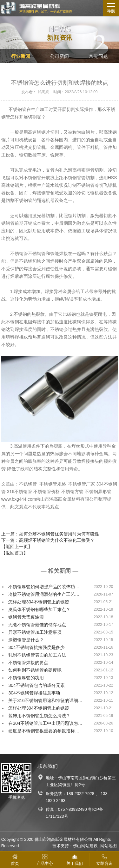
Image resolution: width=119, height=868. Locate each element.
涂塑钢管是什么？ (26, 640)
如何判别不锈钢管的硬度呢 (35, 670)
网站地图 (109, 846)
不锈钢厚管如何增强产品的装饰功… (44, 587)
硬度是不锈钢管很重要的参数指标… (44, 731)
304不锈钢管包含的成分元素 (36, 685)
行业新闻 (21, 56)
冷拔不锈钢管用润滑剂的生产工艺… (44, 594)
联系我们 (48, 766)
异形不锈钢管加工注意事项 (35, 632)
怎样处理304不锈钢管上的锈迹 (39, 602)
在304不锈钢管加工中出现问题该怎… (45, 723)
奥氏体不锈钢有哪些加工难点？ (39, 609)
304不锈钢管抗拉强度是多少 (36, 647)
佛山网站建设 (85, 846)
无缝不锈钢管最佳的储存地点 (37, 625)
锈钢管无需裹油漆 (26, 617)
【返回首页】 (15, 553)
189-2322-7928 (80, 794)
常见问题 (98, 56)
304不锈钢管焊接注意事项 (34, 693)
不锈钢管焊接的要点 (28, 663)
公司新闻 (59, 56)
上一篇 (50, 534)
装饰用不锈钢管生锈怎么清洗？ (39, 716)
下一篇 (48, 540)
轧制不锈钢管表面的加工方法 (37, 655)
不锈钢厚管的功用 (26, 678)
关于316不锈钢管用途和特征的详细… (45, 700)
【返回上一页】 (17, 547)
